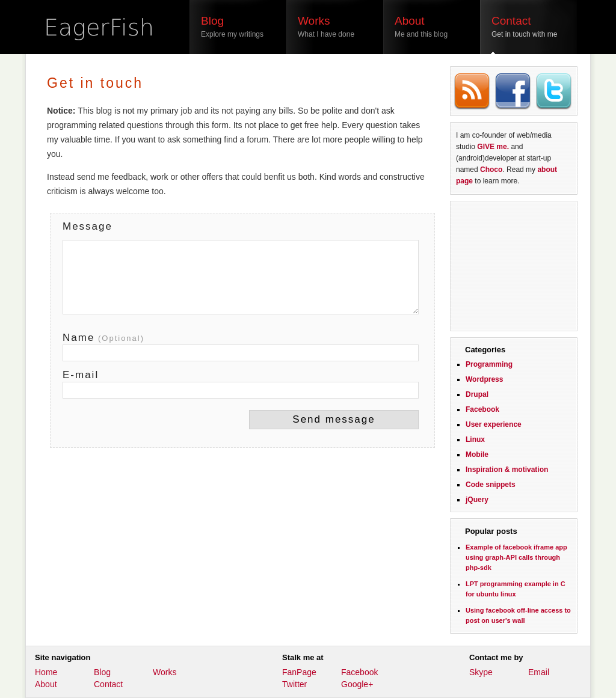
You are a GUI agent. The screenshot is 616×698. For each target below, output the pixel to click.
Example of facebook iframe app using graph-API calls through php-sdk (516, 557)
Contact (108, 684)
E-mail (81, 375)
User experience (494, 424)
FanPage (299, 672)
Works (165, 672)
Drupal (477, 394)
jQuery (477, 500)
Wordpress (484, 379)
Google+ (357, 684)
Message (88, 226)
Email (539, 672)
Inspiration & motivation (507, 470)
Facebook (482, 409)
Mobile (477, 455)
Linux (475, 439)
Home (46, 672)
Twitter (294, 684)
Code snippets (491, 485)
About (46, 684)
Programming (489, 364)
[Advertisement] (514, 265)
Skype (481, 672)
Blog (102, 672)
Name (103, 338)
